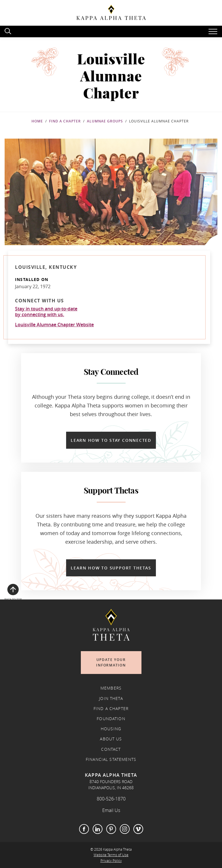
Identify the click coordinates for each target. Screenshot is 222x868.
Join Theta (111, 699)
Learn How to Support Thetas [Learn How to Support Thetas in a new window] (111, 568)
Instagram (125, 829)
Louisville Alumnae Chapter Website (54, 325)
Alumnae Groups (105, 121)
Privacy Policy (111, 861)
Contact (111, 749)
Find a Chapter (65, 121)
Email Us (111, 810)
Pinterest (111, 829)
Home (37, 121)
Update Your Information (111, 663)
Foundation (111, 719)
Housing (111, 729)
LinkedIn (98, 829)
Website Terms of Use (111, 855)
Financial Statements (111, 759)
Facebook (84, 829)
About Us (111, 739)
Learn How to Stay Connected (111, 440)
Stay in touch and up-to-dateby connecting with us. (46, 312)
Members (111, 688)
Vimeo (138, 829)
